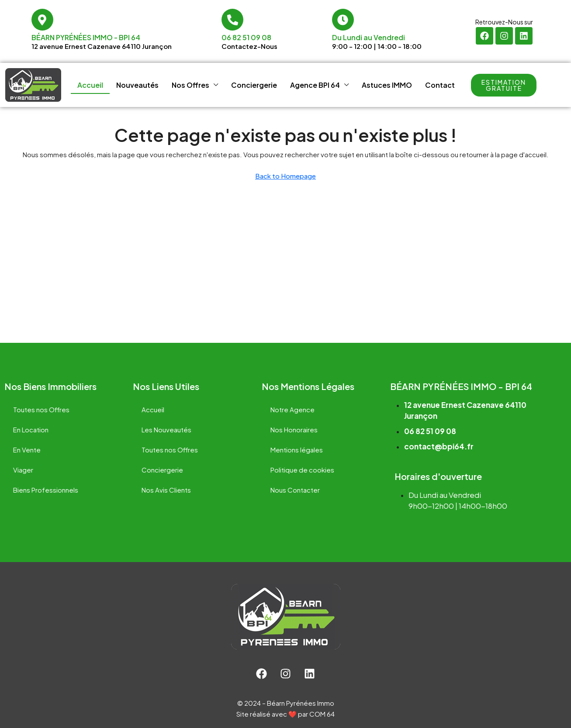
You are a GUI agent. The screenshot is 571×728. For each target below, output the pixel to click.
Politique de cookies (302, 470)
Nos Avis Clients (166, 490)
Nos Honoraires (294, 430)
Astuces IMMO (387, 85)
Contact (440, 85)
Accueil (90, 85)
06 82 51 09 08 (246, 37)
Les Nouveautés (166, 430)
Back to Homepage (285, 176)
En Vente (27, 450)
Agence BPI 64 (315, 85)
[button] (504, 85)
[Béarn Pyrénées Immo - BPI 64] (42, 20)
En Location (31, 430)
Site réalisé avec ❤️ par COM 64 (285, 714)
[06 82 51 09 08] (232, 20)
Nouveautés (137, 85)
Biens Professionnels (46, 490)
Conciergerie (254, 85)
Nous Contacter (295, 490)
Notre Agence (292, 409)
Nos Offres (190, 85)
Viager (23, 470)
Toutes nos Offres (41, 409)
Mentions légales (297, 450)
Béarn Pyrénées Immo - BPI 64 (86, 37)
